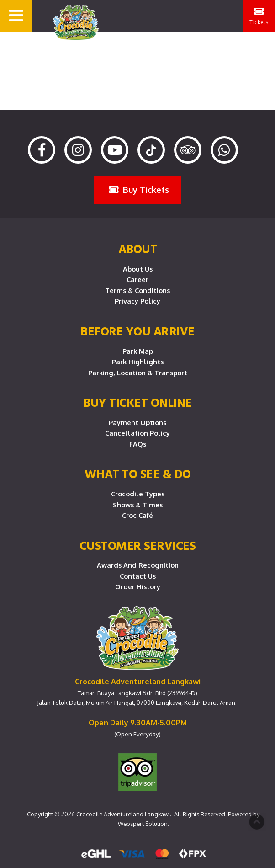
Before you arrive (137, 331)
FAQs (138, 444)
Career (137, 279)
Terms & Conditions (137, 290)
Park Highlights (138, 362)
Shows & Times (138, 505)
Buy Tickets (139, 189)
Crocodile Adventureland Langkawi (123, 814)
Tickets (259, 16)
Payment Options (137, 422)
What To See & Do (138, 474)
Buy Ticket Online (137, 402)
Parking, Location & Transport (138, 373)
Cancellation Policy (137, 433)
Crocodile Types (138, 494)
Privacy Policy (137, 301)
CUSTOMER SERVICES (138, 545)
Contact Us (138, 576)
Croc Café (137, 515)
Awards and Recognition (138, 565)
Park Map (138, 351)
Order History (138, 586)
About (138, 249)
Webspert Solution (143, 824)
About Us (138, 269)
